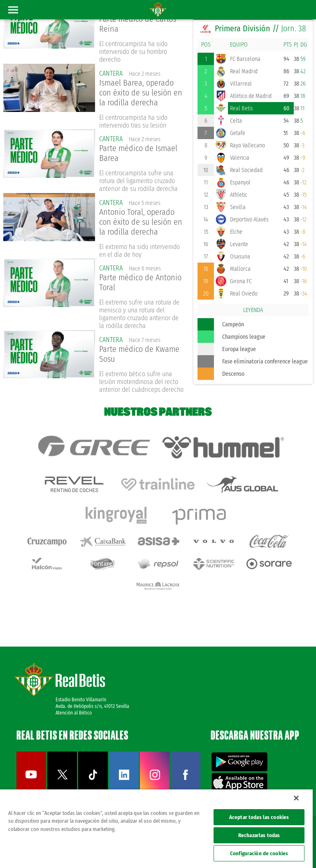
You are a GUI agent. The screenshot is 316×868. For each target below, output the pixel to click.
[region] (156, 829)
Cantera (111, 73)
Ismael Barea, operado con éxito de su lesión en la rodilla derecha (141, 93)
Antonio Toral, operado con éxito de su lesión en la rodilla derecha (141, 222)
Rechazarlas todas (259, 835)
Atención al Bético (74, 713)
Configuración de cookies (259, 853)
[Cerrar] (296, 798)
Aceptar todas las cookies (259, 817)
